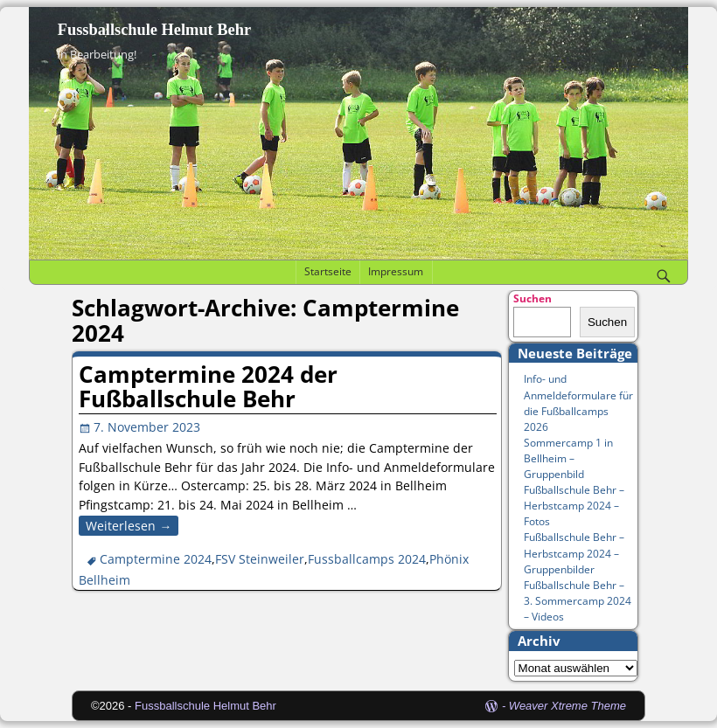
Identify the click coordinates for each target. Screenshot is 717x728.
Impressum (396, 271)
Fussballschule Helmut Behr (154, 30)
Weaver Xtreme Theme (567, 706)
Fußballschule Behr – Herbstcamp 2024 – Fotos (574, 506)
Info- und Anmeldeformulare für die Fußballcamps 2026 (578, 402)
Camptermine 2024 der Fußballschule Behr (208, 386)
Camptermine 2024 (156, 559)
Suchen (533, 298)
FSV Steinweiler (260, 559)
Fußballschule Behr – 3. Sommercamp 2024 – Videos (578, 601)
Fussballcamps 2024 (367, 559)
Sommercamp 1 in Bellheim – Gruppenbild (568, 458)
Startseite (328, 271)
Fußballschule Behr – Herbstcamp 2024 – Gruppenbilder (574, 553)
